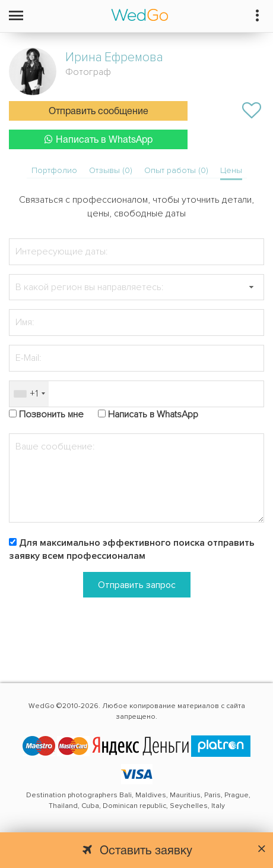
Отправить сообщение (99, 112)
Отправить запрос (137, 585)
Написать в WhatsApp (99, 139)
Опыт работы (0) (176, 170)
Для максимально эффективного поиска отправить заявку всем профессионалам (132, 550)
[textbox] (136, 287)
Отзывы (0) (111, 170)
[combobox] (29, 394)
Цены (231, 170)
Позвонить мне (51, 414)
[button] (251, 287)
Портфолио (54, 170)
